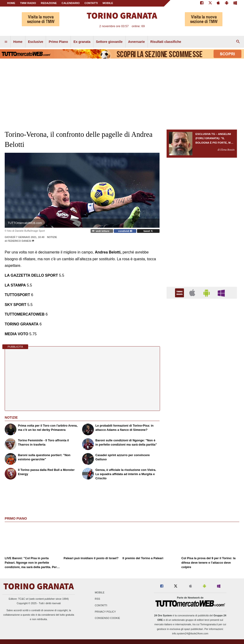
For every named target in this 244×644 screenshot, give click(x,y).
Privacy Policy (105, 612)
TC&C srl (23, 599)
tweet (148, 231)
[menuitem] (6, 42)
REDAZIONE (49, 3)
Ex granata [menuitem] (82, 42)
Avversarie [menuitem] (137, 42)
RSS (97, 599)
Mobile (100, 593)
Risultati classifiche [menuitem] (166, 42)
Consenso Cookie (107, 618)
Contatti (101, 605)
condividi (125, 231)
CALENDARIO (71, 3)
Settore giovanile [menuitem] (109, 42)
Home (11, 3)
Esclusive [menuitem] (36, 42)
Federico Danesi (19, 241)
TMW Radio (28, 3)
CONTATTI (91, 3)
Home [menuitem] (18, 42)
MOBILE (108, 3)
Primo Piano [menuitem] (58, 42)
